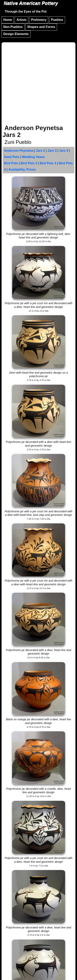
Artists (21, 20)
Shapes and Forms (41, 27)
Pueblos (57, 20)
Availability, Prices (22, 169)
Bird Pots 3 (48, 163)
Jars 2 (40, 151)
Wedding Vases (33, 157)
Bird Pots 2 (29, 163)
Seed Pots (12, 157)
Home (8, 20)
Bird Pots (11, 163)
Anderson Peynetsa (19, 151)
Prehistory (39, 20)
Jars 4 (64, 151)
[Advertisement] (38, 84)
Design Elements (16, 34)
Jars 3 (52, 151)
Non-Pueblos (13, 27)
